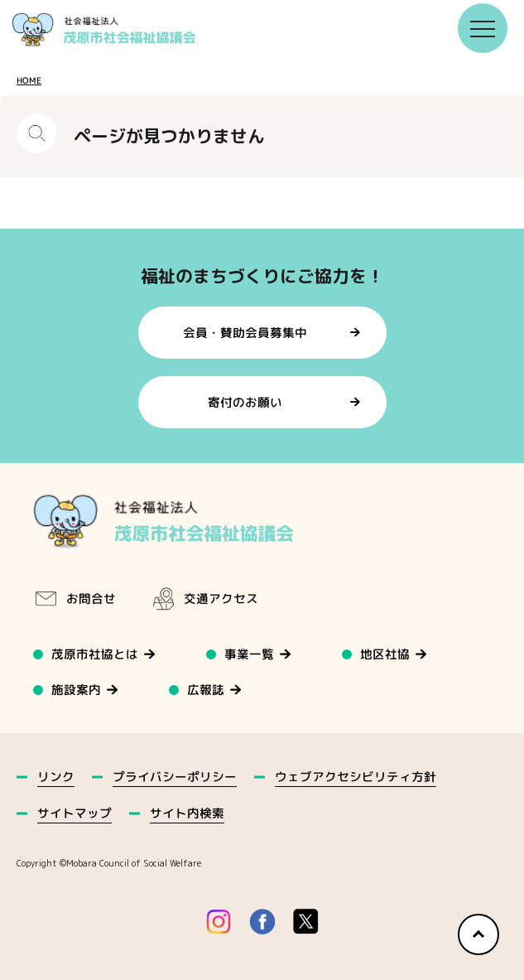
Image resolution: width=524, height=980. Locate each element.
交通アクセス (204, 599)
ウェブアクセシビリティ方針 (355, 777)
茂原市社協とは (95, 654)
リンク (56, 777)
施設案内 (76, 690)
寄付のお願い (245, 402)
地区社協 (386, 654)
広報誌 (207, 690)
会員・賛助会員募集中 (245, 332)
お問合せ (75, 599)
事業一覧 (250, 654)
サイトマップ (75, 813)
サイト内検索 (187, 813)
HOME (29, 80)
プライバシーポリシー (175, 777)
